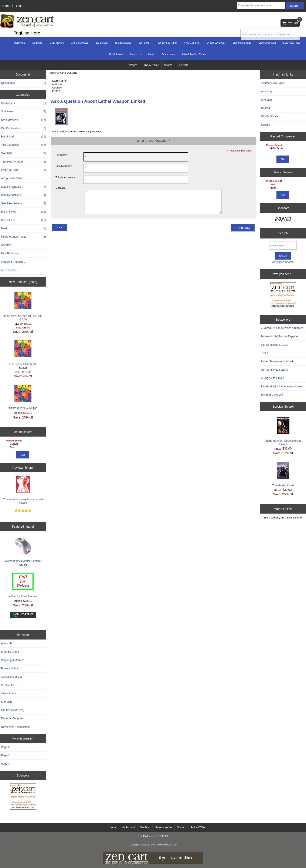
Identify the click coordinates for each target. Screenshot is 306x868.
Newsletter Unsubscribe (15, 727)
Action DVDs (198, 827)
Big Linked (102, 43)
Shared (168, 65)
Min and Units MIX (272, 395)
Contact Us (8, 685)
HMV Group (284, 148)
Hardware (20, 43)
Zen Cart (183, 65)
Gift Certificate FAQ (13, 710)
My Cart (291, 22)
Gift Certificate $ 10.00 (275, 345)
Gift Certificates (80, 43)
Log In (20, 6)
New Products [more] (23, 282)
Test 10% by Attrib (167, 43)
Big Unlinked (116, 54)
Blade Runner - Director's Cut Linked (283, 431)
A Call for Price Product (23, 585)
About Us (7, 643)
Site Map (6, 702)
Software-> (23, 111)
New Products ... (11, 253)
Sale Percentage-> (23, 187)
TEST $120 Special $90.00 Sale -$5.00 (23, 307)
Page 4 (5, 764)
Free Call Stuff (192, 43)
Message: (61, 188)
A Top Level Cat (216, 43)
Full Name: (61, 155)
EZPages (132, 65)
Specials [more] (283, 407)
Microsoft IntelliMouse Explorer (23, 550)
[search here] (283, 245)
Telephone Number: (66, 177)
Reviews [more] (23, 468)
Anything (266, 91)
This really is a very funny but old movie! (23, 490)
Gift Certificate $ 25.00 (275, 370)
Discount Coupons (12, 718)
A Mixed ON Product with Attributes (282, 328)
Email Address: (64, 166)
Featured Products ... (14, 262)
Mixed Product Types (194, 54)
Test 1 (265, 353)
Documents (168, 54)
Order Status (9, 693)
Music (151, 54)
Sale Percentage (242, 43)
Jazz (284, 184)
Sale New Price (292, 43)
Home (6, 6)
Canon (23, 444)
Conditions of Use (12, 677)
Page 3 (5, 755)
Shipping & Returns (13, 660)
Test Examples (123, 43)
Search (283, 233)
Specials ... (8, 245)
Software (37, 43)
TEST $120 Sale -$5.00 (23, 353)
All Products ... (10, 270)
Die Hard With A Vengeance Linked (282, 386)
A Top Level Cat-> (12, 178)
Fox (23, 447)
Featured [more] (23, 527)
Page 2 (5, 747)
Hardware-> (23, 103)
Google (266, 125)
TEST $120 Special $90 (23, 397)
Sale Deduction (267, 43)
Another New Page (273, 83)
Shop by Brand (10, 652)
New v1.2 (136, 54)
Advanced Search (283, 262)
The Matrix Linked (283, 474)
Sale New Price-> (23, 203)
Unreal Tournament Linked (277, 361)
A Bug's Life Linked (273, 378)
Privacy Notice (151, 65)
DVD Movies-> (23, 120)
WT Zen (151, 845)
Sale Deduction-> (23, 195)
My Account (128, 827)
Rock (284, 188)
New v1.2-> (23, 220)
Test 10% (144, 43)
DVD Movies (57, 43)
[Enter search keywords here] (261, 6)
